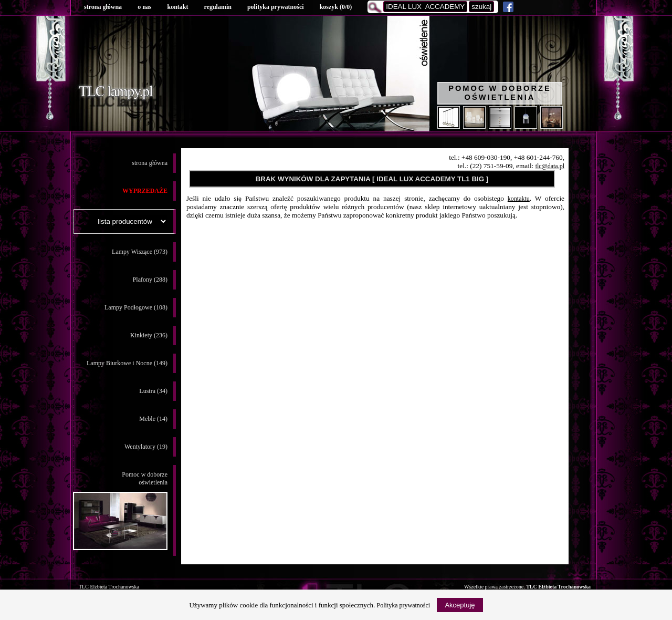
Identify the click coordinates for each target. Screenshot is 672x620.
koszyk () (336, 7)
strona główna (103, 7)
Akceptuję (460, 605)
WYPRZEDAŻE (145, 191)
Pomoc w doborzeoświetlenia (120, 510)
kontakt (177, 7)
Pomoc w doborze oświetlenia (500, 93)
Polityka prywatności (404, 605)
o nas (144, 7)
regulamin (217, 7)
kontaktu (519, 199)
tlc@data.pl (550, 166)
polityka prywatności (276, 7)
